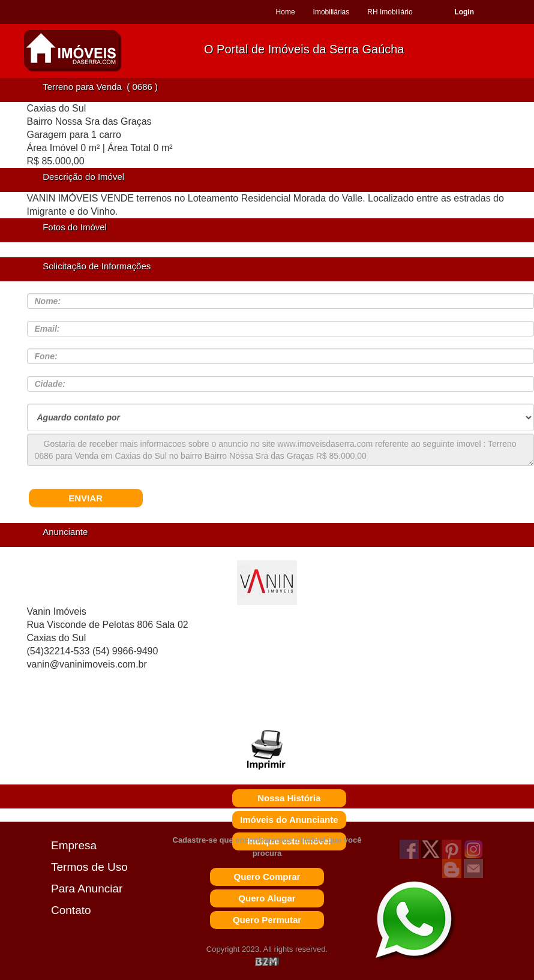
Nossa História (289, 798)
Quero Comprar (267, 877)
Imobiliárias (331, 12)
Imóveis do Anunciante (289, 820)
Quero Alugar (267, 898)
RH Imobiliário (390, 12)
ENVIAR (85, 498)
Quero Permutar (267, 920)
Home (286, 12)
